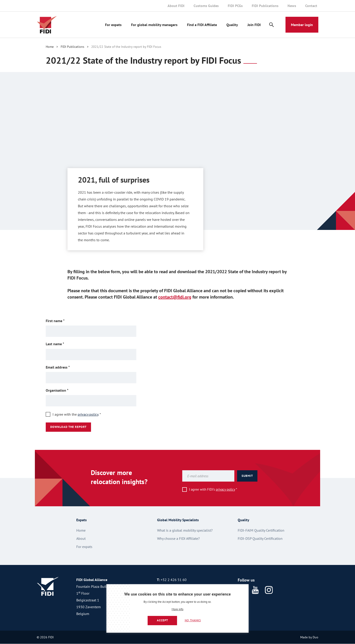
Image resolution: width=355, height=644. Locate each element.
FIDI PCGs (235, 6)
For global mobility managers (154, 25)
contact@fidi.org (175, 297)
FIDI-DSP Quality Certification (260, 538)
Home (50, 47)
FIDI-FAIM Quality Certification (261, 530)
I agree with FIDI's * (213, 489)
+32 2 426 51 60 (174, 580)
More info (177, 609)
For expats (113, 25)
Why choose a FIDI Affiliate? (178, 538)
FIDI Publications (265, 6)
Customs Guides (206, 6)
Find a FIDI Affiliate (202, 25)
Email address (65, 367)
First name (62, 321)
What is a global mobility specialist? (185, 530)
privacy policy (88, 414)
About (81, 538)
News (292, 6)
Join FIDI (254, 25)
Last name (62, 344)
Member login (302, 25)
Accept (162, 620)
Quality (232, 25)
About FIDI (176, 6)
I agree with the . (77, 414)
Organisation (64, 390)
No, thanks (193, 620)
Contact (311, 6)
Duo (315, 637)
